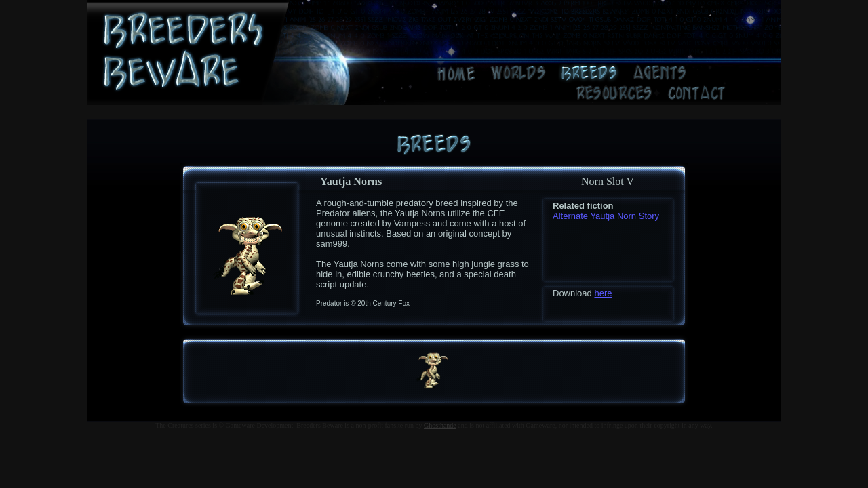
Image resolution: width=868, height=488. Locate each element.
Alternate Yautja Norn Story (606, 216)
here (603, 293)
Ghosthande (440, 425)
